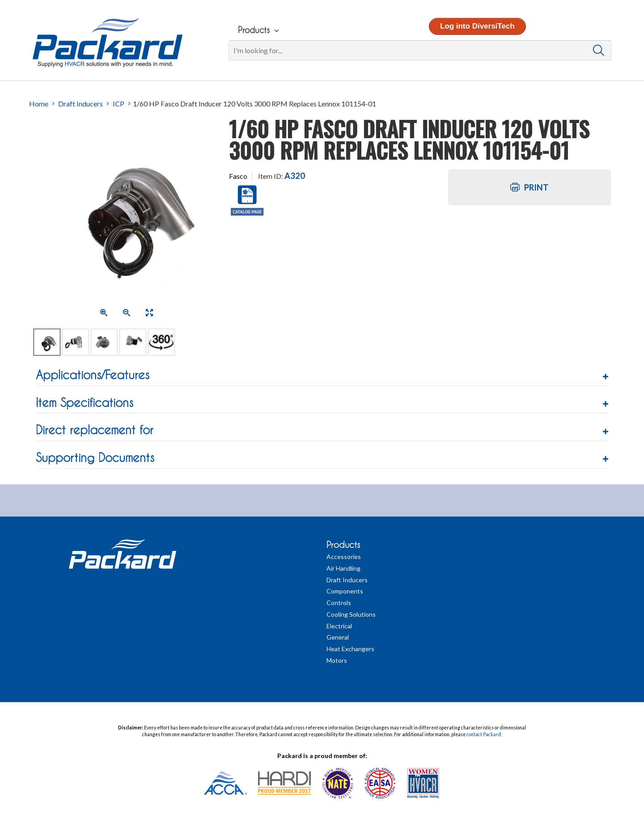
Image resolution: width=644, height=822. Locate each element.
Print (530, 187)
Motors (337, 660)
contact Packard (484, 734)
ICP (119, 104)
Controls (339, 603)
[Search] (420, 50)
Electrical (339, 626)
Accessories (344, 557)
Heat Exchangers (350, 649)
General (338, 637)
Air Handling (343, 568)
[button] (322, 375)
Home (39, 104)
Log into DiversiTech (477, 26)
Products (343, 545)
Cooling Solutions (351, 614)
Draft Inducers (80, 104)
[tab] (322, 376)
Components (345, 591)
